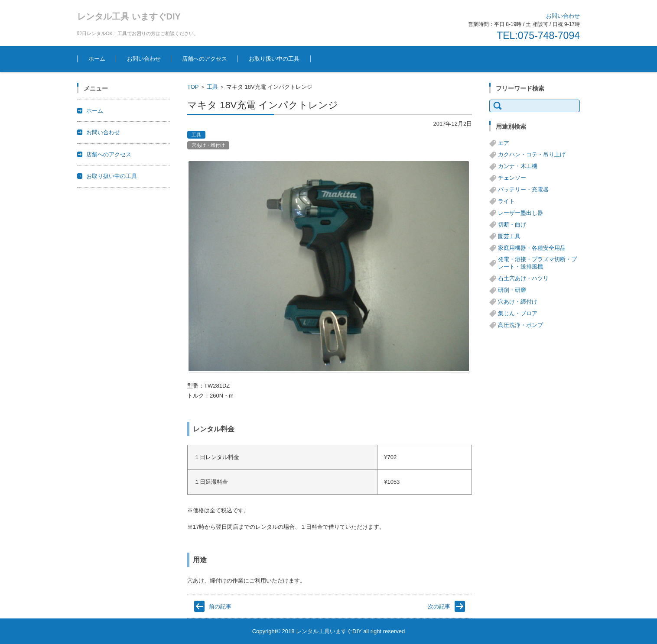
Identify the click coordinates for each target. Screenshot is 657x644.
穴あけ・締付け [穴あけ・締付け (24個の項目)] (518, 302)
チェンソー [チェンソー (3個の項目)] (512, 178)
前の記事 (220, 607)
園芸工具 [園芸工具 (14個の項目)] (509, 236)
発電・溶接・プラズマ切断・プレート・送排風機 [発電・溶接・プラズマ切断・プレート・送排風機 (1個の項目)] (537, 263)
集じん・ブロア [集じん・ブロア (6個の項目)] (518, 313)
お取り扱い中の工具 (274, 59)
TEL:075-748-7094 (538, 36)
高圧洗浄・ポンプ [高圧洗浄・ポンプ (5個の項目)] (520, 325)
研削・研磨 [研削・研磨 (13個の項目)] (512, 290)
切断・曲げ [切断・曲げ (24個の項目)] (512, 225)
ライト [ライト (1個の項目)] (506, 201)
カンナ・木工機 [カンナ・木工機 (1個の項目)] (518, 166)
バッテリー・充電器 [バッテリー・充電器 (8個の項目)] (523, 189)
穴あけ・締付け (208, 145)
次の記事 (439, 607)
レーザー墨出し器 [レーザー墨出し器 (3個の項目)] (520, 213)
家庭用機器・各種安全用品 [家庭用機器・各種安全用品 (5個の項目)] (532, 248)
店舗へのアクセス (205, 59)
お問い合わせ (144, 59)
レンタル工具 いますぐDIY (129, 16)
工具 (212, 87)
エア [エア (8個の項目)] (504, 143)
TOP (193, 87)
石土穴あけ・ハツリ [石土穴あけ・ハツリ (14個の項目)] (523, 278)
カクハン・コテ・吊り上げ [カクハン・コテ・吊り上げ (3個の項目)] (532, 154)
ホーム (97, 59)
